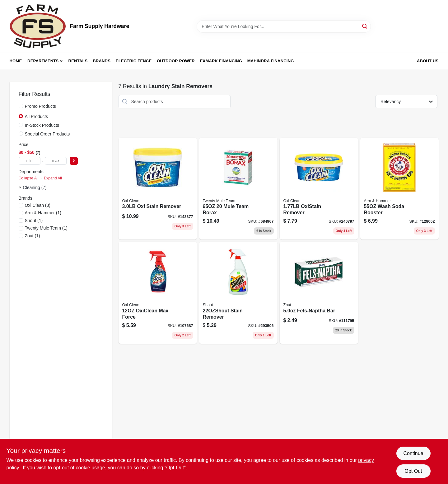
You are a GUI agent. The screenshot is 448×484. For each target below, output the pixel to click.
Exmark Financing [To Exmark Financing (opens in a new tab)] (221, 61)
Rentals (78, 61)
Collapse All (29, 178)
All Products (37, 116)
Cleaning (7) (35, 187)
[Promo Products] (21, 106)
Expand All (53, 178)
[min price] (30, 161)
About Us (428, 61)
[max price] (56, 161)
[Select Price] (74, 161)
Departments (43, 61)
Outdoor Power (176, 61)
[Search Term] (284, 26)
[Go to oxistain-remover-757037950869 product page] (319, 189)
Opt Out (413, 471)
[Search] (365, 26)
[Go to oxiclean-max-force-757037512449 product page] (158, 293)
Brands (102, 61)
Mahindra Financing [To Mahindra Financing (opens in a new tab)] (271, 61)
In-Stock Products (42, 125)
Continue (413, 453)
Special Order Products (47, 134)
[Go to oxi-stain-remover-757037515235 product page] (158, 189)
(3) (38, 205)
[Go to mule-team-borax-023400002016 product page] (238, 189)
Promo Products (40, 106)
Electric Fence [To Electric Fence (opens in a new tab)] (134, 61)
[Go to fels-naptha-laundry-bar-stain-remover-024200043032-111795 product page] (319, 293)
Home (16, 61)
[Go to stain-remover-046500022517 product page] (238, 293)
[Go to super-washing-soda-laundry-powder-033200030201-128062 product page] (399, 189)
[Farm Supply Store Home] (38, 26)
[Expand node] (21, 187)
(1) (43, 213)
